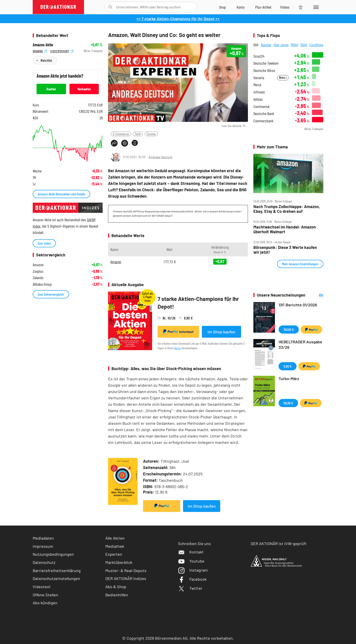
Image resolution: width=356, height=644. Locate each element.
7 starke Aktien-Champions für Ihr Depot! (198, 303)
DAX (256, 45)
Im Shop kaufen (221, 332)
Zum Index (44, 243)
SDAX (304, 45)
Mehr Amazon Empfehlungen (300, 264)
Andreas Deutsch (161, 157)
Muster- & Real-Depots (126, 570)
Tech (138, 134)
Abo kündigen (45, 603)
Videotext (42, 587)
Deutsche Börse (264, 70)
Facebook (192, 579)
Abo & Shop (116, 587)
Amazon (116, 262)
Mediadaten (43, 538)
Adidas (258, 99)
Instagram (193, 570)
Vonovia (259, 78)
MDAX (294, 45)
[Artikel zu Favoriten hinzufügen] (135, 143)
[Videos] (285, 7)
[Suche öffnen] (110, 7)
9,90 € (288, 366)
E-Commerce (121, 134)
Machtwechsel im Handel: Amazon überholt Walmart (285, 229)
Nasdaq (266, 45)
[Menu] (315, 7)
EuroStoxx (316, 45)
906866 (40, 51)
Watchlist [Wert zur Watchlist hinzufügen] (46, 60)
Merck (257, 85)
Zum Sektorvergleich (51, 294)
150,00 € (289, 329)
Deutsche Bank (264, 114)
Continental (261, 107)
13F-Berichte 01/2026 (298, 305)
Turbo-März (289, 379)
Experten (114, 554)
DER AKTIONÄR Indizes (126, 578)
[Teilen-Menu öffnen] (114, 143)
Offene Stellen (45, 595)
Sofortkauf (178, 332)
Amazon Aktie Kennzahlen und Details (61, 194)
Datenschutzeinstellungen (56, 579)
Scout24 (259, 56)
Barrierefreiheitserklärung (57, 570)
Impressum (43, 546)
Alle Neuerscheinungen (315, 295)
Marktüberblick (119, 562)
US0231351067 (62, 51)
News (283, 77)
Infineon (259, 92)
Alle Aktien (115, 538)
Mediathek (115, 546)
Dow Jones (281, 45)
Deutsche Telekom (266, 63)
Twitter (190, 588)
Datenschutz (44, 562)
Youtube (191, 561)
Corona (151, 134)
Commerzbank (263, 121)
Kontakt (191, 552)
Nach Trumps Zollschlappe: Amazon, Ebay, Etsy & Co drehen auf (287, 209)
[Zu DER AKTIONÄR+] (263, 7)
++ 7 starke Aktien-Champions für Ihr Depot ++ (178, 19)
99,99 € (288, 403)
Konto (178, 348)
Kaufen (51, 89)
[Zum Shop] (222, 7)
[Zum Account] (241, 7)
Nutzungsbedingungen (53, 554)
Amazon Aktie (43, 45)
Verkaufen (84, 89)
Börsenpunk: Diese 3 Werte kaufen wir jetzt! (285, 250)
